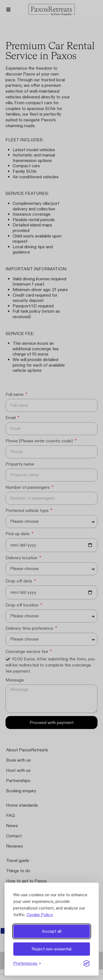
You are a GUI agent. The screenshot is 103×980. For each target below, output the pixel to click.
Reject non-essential (51, 949)
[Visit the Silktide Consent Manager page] (87, 963)
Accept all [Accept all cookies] (51, 931)
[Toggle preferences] (27, 963)
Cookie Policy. (40, 915)
